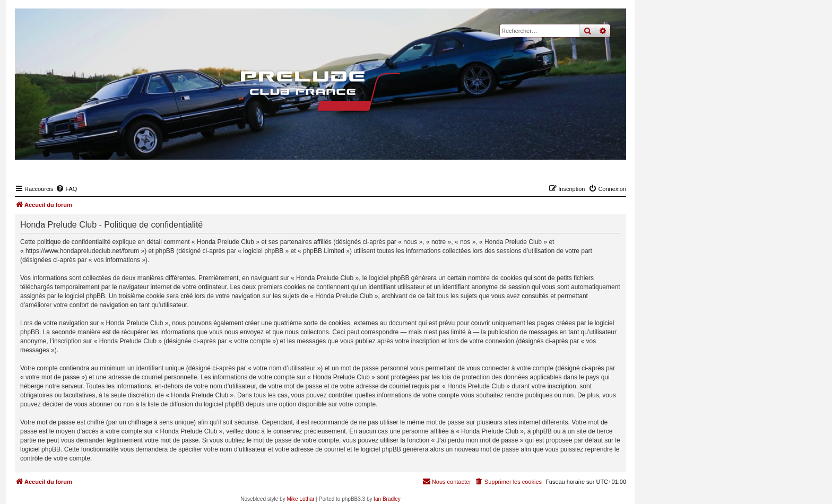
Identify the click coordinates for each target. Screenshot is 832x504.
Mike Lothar (300, 499)
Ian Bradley (387, 499)
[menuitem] (66, 189)
